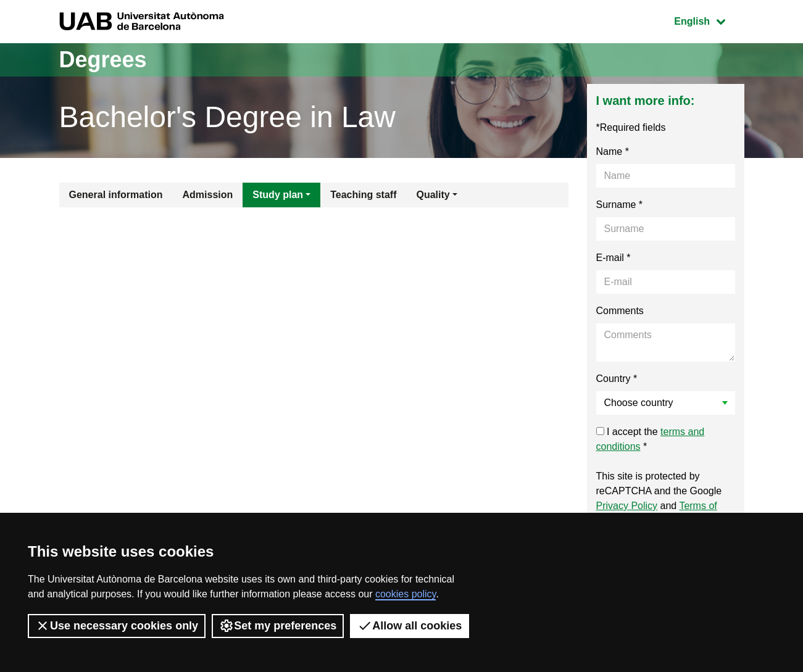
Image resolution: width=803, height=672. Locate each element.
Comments (620, 311)
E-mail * (614, 258)
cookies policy (406, 594)
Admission (208, 195)
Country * (617, 379)
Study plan (278, 195)
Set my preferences (278, 626)
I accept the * (651, 439)
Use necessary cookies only (117, 626)
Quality (433, 195)
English (709, 20)
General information (116, 195)
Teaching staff (363, 195)
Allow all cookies (410, 626)
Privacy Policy (627, 506)
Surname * (620, 205)
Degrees (103, 60)
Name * (613, 151)
